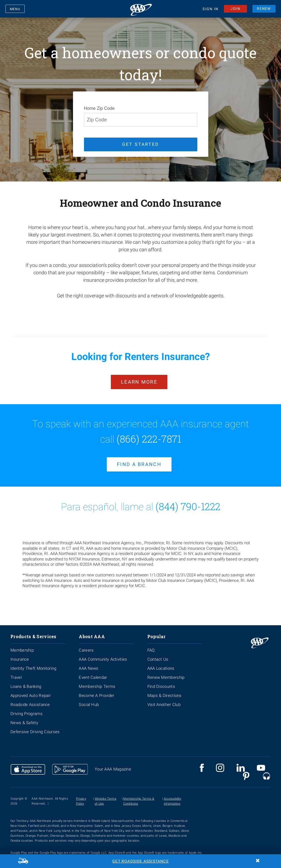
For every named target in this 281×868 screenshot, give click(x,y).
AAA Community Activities (103, 654)
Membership (22, 645)
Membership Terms (97, 682)
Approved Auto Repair (31, 691)
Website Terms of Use (106, 796)
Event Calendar (93, 672)
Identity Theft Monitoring (33, 663)
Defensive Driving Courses (35, 727)
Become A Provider (96, 691)
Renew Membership (166, 672)
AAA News (88, 663)
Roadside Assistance (30, 700)
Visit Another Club (164, 700)
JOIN (235, 9)
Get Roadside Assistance (140, 861)
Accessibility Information (173, 796)
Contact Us (158, 654)
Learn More (139, 379)
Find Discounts (161, 682)
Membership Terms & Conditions (139, 796)
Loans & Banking (26, 682)
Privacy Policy (81, 796)
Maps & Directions (165, 691)
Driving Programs (26, 709)
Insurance (20, 654)
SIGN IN (210, 10)
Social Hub (89, 700)
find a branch (139, 460)
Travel (16, 672)
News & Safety (24, 718)
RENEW (264, 9)
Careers (86, 645)
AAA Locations (161, 663)
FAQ (151, 645)
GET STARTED (141, 144)
